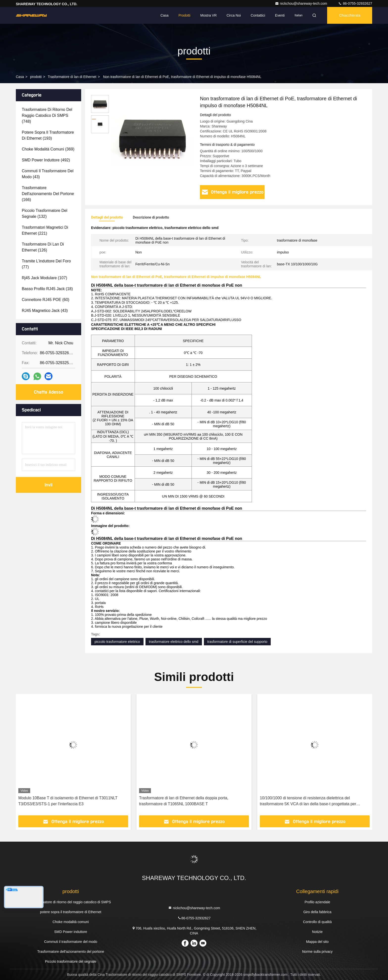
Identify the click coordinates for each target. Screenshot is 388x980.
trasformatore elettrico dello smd (174, 642)
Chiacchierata (350, 15)
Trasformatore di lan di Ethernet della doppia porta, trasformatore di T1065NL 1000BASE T (184, 801)
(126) (43, 247)
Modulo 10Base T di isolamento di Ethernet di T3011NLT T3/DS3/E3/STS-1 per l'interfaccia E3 (68, 801)
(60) (46, 300)
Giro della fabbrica (317, 912)
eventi (280, 15)
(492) (46, 160)
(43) (48, 174)
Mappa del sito (317, 942)
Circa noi (234, 15)
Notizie (317, 932)
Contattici (258, 15)
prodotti (36, 77)
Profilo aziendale (317, 902)
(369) (48, 149)
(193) (48, 135)
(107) (44, 278)
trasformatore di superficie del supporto (237, 642)
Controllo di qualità (317, 922)
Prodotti (184, 15)
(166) (48, 194)
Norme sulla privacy (317, 952)
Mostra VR (208, 15)
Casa (164, 15)
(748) (47, 115)
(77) (46, 264)
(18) (47, 289)
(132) (45, 214)
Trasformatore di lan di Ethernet (72, 77)
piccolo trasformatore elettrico (117, 642)
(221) (45, 230)
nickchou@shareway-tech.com (302, 3)
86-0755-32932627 (355, 3)
